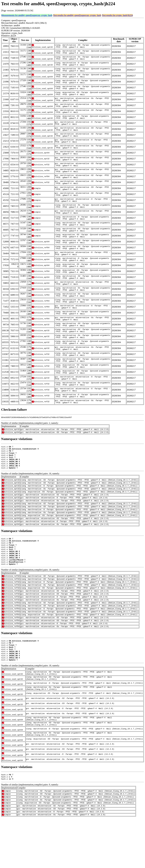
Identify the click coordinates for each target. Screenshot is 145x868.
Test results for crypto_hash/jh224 (117, 15)
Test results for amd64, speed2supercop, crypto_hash (77, 15)
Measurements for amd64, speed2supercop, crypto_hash (27, 15)
